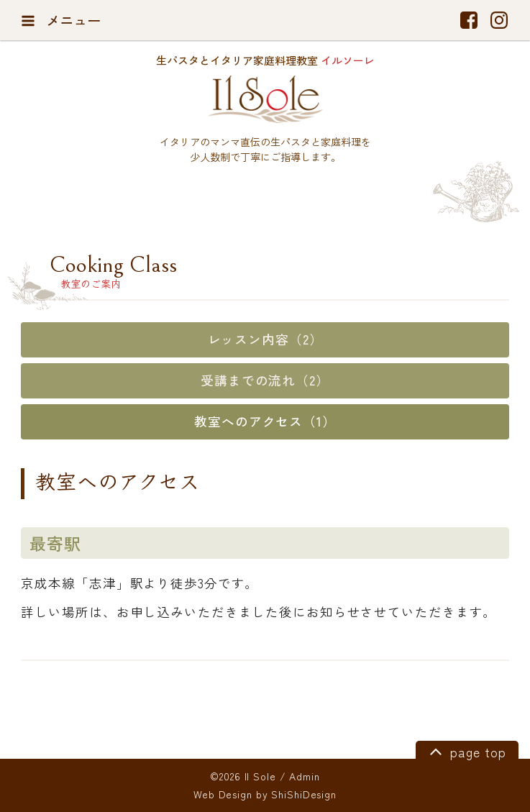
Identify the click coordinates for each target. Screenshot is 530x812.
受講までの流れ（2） (265, 380)
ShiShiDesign (304, 794)
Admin (304, 776)
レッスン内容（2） (265, 339)
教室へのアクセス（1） (265, 421)
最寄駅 (55, 543)
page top (466, 751)
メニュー (61, 20)
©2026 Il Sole (243, 776)
